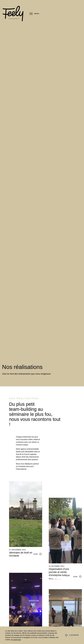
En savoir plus (16, 640)
